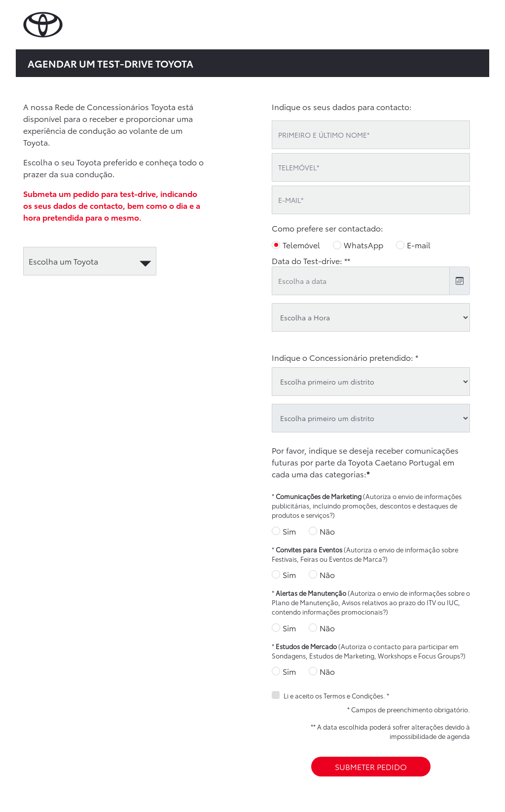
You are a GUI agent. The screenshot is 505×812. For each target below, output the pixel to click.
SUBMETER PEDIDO (371, 766)
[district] (371, 382)
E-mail (419, 245)
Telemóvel (301, 245)
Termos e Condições (353, 696)
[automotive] (90, 261)
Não (327, 531)
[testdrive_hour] (371, 317)
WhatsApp (363, 245)
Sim (289, 531)
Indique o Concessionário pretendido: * (345, 357)
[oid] (371, 418)
